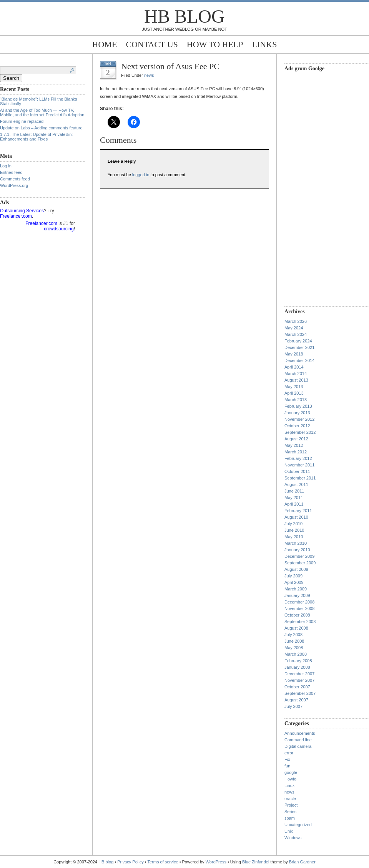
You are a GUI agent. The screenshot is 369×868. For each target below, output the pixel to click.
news (149, 75)
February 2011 (298, 511)
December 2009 (299, 556)
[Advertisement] (315, 189)
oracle (290, 799)
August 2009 (296, 569)
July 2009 (293, 576)
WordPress (216, 862)
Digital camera (298, 746)
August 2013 (296, 380)
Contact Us (152, 44)
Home (105, 44)
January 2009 (297, 595)
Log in (6, 166)
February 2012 (298, 458)
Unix (289, 831)
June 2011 (294, 491)
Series (290, 812)
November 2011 (299, 465)
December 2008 (299, 602)
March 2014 (296, 374)
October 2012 (297, 426)
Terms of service (163, 862)
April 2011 (294, 504)
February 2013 (298, 406)
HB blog (184, 16)
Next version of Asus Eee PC (170, 66)
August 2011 (296, 484)
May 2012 (294, 445)
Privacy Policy (131, 862)
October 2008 (297, 615)
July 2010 (293, 524)
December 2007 (299, 674)
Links (265, 44)
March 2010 (296, 543)
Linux (289, 785)
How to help (215, 44)
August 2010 (296, 517)
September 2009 (300, 563)
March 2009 (296, 589)
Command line (298, 740)
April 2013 (294, 393)
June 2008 (294, 641)
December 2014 (299, 360)
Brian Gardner (302, 862)
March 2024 (296, 334)
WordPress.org (14, 185)
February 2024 (298, 341)
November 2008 (299, 608)
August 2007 (296, 700)
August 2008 (296, 628)
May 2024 (294, 328)
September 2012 (300, 432)
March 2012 (296, 452)
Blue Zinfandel (256, 862)
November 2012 (299, 419)
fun (287, 766)
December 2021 (299, 347)
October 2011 (297, 471)
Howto (290, 779)
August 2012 (296, 439)
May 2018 (294, 354)
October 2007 (297, 687)
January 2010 (297, 550)
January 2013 (297, 413)
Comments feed (15, 179)
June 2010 (294, 530)
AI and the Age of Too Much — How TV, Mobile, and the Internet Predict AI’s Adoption (42, 112)
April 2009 (294, 582)
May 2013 (294, 387)
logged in (141, 175)
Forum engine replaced (22, 121)
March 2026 (296, 321)
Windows (293, 838)
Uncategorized (298, 825)
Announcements (300, 733)
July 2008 (293, 635)
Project (291, 805)
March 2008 (296, 654)
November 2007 (299, 680)
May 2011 (294, 498)
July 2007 (293, 706)
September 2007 (300, 693)
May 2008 (294, 648)
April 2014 (294, 367)
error (289, 753)
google (291, 772)
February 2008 (298, 661)
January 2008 (297, 667)
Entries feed (11, 172)
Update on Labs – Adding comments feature (41, 128)
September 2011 (300, 478)
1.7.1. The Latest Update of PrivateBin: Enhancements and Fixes (36, 137)
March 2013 (296, 400)
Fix (287, 759)
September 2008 (300, 622)
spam (290, 818)
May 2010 (294, 537)
